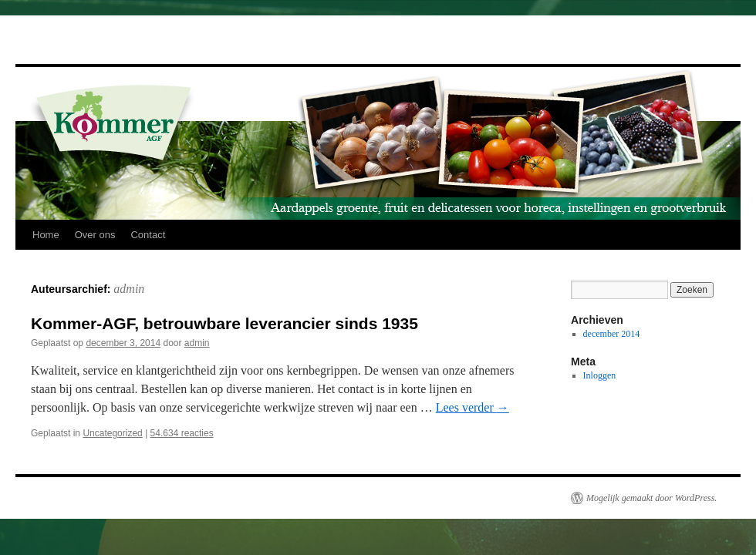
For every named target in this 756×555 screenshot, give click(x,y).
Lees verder (472, 407)
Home (46, 235)
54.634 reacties (182, 433)
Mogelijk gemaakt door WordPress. (651, 498)
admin (129, 289)
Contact (148, 235)
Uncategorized (112, 433)
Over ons (95, 235)
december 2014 (612, 334)
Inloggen (600, 375)
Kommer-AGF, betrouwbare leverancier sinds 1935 (224, 323)
